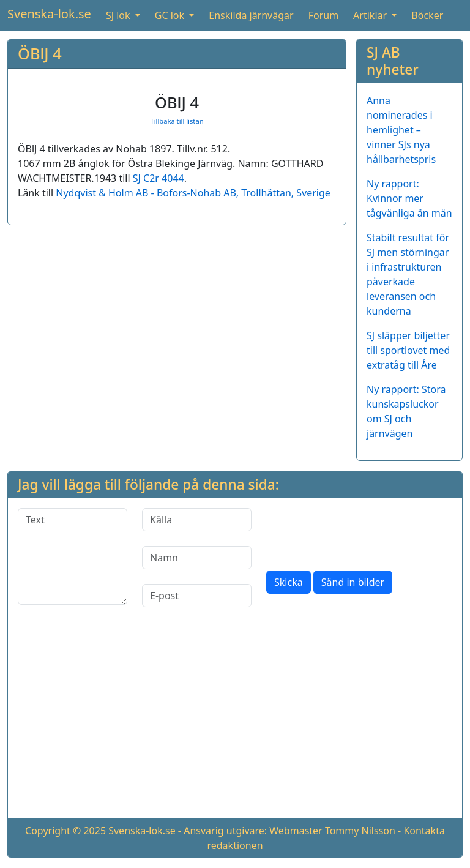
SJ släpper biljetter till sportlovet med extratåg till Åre (408, 350)
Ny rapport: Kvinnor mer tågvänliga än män (409, 198)
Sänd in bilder (353, 582)
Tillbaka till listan (177, 121)
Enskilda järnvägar (251, 15)
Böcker (427, 15)
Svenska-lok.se (49, 14)
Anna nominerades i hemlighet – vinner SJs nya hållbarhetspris (401, 130)
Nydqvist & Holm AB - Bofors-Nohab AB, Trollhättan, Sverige (193, 193)
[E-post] (197, 596)
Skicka (289, 582)
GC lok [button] (171, 15)
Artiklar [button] (371, 15)
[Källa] (197, 520)
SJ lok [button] (119, 15)
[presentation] (359, 532)
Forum (323, 15)
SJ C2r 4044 (159, 178)
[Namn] (197, 558)
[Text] (73, 556)
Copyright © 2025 (65, 831)
